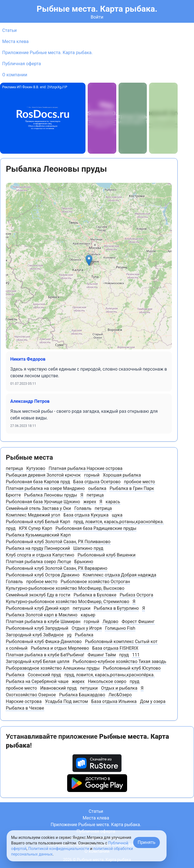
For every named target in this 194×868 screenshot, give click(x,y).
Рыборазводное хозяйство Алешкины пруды (53, 668)
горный (92, 475)
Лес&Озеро (120, 695)
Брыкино (84, 562)
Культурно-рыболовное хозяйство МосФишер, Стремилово (68, 602)
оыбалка (97, 488)
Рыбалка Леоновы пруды (51, 495)
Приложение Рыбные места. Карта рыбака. (47, 53)
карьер (88, 615)
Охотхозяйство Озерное (31, 695)
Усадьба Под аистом (66, 701)
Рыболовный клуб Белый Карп (38, 522)
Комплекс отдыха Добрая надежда (119, 575)
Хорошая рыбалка (122, 475)
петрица (14, 468)
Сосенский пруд (44, 675)
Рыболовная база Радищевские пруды (96, 528)
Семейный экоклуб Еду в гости (38, 595)
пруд (11, 528)
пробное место (139, 482)
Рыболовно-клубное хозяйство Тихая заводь (119, 661)
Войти (97, 17)
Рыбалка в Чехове (25, 708)
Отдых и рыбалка (119, 688)
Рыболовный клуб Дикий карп (38, 608)
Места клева (15, 41)
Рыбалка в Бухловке (95, 595)
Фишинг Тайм (102, 655)
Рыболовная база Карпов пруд (38, 482)
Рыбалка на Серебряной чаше (37, 681)
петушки (82, 608)
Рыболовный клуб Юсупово (132, 668)
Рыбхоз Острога (136, 595)
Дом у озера (153, 701)
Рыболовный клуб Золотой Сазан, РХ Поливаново (58, 542)
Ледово (110, 622)
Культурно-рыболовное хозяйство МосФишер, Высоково (65, 588)
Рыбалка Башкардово (82, 695)
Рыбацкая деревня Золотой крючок (43, 475)
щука (117, 515)
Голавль (83, 508)
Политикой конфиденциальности (59, 849)
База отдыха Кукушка (86, 515)
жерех (90, 502)
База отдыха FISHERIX (115, 648)
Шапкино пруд (88, 548)
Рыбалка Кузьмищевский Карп (38, 535)
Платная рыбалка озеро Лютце (38, 562)
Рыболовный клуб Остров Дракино (43, 575)
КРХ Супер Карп (36, 528)
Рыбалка (84, 635)
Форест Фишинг (138, 622)
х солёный (17, 648)
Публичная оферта (22, 64)
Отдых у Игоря (87, 628)
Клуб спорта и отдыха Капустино (40, 555)
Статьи (9, 30)
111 (136, 655)
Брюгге (13, 495)
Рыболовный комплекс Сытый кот (121, 641)
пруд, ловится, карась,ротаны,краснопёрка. (119, 522)
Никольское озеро (107, 681)
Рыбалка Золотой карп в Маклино (42, 615)
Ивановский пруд (58, 688)
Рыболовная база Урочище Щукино (43, 502)
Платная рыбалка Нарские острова (85, 468)
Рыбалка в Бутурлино (116, 608)
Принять (147, 842)
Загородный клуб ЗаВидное (35, 635)
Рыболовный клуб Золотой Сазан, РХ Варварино (57, 568)
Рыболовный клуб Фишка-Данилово (44, 641)
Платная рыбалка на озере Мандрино (45, 488)
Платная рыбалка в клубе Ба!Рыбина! (45, 655)
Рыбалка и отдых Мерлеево (60, 648)
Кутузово (36, 468)
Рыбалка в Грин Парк (132, 488)
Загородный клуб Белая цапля (38, 661)
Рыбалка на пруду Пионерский (38, 548)
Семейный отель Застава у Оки (38, 508)
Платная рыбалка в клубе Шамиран (43, 622)
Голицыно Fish (120, 628)
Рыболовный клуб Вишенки (106, 555)
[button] (89, 260)
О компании (15, 75)
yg (69, 635)
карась (113, 502)
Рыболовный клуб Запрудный (37, 628)
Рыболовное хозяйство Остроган (95, 582)
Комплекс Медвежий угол (33, 515)
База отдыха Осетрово (97, 482)
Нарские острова (24, 701)
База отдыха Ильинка (114, 701)
